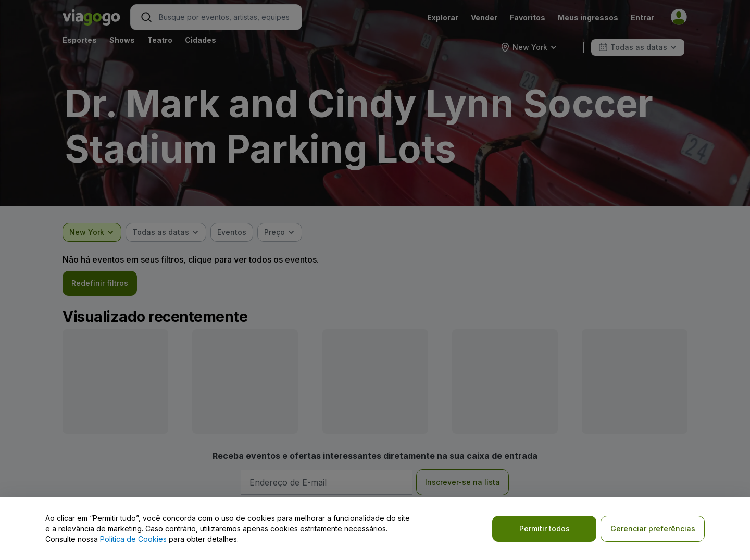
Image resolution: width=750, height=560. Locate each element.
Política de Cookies (133, 539)
